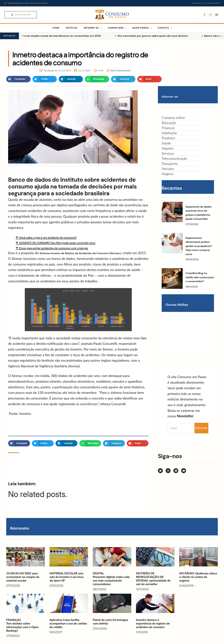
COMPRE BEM (116, 28)
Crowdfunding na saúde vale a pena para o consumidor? (200, 277)
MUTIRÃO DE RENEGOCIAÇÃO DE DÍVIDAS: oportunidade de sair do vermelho (153, 579)
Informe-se (170, 97)
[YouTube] (217, 15)
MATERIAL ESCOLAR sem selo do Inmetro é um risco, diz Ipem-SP (67, 577)
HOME (56, 28)
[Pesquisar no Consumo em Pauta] (21, 15)
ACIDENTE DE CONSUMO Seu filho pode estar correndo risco (57, 243)
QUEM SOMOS (141, 28)
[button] (18, 79)
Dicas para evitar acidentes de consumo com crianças (54, 248)
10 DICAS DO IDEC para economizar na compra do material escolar (23, 577)
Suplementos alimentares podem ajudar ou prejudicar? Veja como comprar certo (199, 246)
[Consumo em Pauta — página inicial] (112, 15)
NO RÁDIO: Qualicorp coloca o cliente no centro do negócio (198, 577)
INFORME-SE (91, 28)
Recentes (172, 188)
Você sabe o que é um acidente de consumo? (48, 238)
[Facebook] (205, 15)
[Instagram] (211, 15)
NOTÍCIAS (72, 28)
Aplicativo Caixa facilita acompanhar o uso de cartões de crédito (68, 623)
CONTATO (163, 28)
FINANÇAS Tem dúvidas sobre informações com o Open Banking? (22, 625)
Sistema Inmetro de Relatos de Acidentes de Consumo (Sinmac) (80, 253)
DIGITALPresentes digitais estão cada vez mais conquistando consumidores (111, 579)
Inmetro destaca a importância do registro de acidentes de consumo (153, 623)
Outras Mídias (177, 305)
